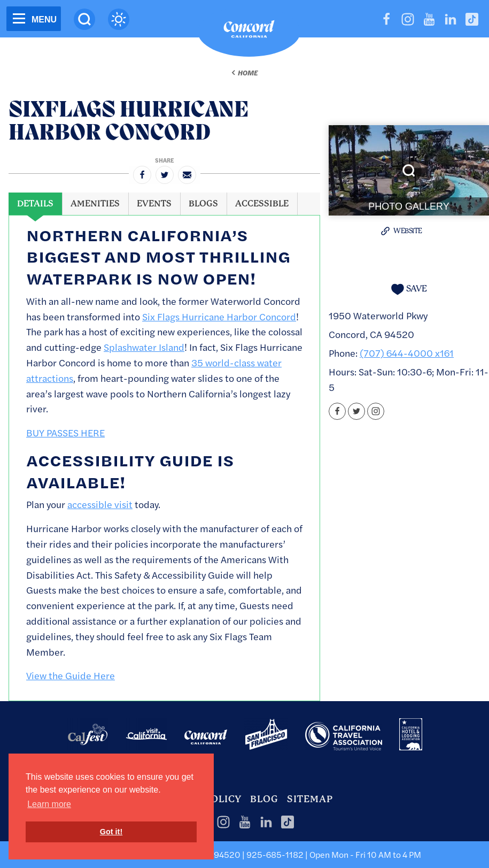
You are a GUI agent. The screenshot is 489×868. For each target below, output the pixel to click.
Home (248, 73)
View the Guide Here (71, 675)
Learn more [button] (49, 804)
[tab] (35, 204)
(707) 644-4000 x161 (407, 353)
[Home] (249, 32)
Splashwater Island (144, 347)
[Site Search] (84, 19)
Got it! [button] (111, 832)
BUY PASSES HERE (65, 432)
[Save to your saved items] (409, 289)
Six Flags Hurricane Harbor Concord (219, 316)
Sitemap (310, 799)
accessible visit (100, 504)
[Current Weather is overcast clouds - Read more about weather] (119, 19)
